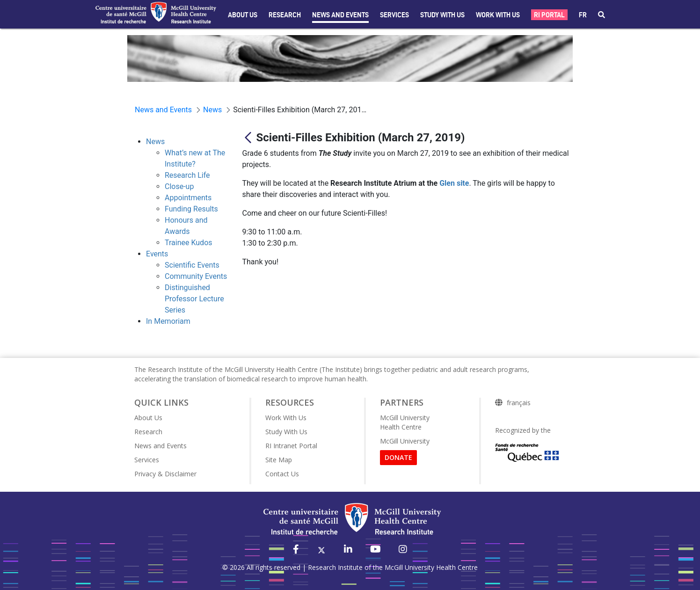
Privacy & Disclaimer (165, 474)
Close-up (179, 186)
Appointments (188, 198)
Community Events (196, 276)
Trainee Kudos (189, 243)
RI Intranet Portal (291, 446)
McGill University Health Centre (405, 422)
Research (285, 15)
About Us (243, 15)
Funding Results (191, 209)
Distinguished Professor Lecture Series (194, 299)
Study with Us (442, 15)
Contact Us (282, 474)
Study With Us (286, 432)
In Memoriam (168, 321)
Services (394, 15)
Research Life (187, 175)
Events (157, 254)
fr (583, 15)
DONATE (398, 457)
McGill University (405, 441)
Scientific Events (192, 265)
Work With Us (498, 15)
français (519, 403)
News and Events (340, 15)
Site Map (279, 460)
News (155, 142)
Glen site (454, 183)
